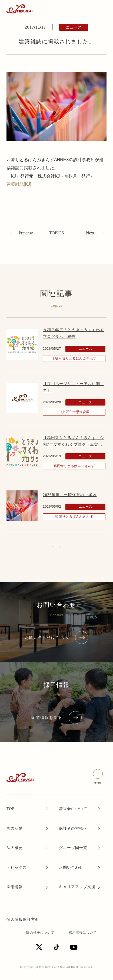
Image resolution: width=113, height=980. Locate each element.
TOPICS (57, 233)
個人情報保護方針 (23, 920)
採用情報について (83, 933)
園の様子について (40, 933)
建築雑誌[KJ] (19, 184)
